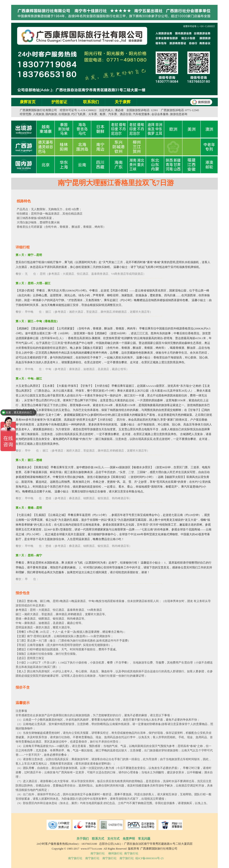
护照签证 (59, 102)
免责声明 (129, 839)
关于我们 (83, 839)
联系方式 (98, 839)
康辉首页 (28, 102)
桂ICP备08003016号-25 (150, 858)
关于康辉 (123, 102)
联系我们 (91, 102)
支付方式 (113, 839)
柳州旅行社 (115, 853)
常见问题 (144, 839)
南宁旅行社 (98, 853)
